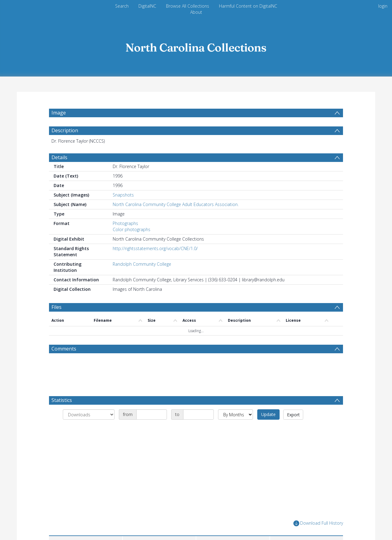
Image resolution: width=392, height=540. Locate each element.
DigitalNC (147, 6)
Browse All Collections (188, 6)
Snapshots (123, 210)
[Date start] (152, 429)
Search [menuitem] (122, 6)
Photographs (125, 238)
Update (268, 429)
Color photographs (132, 244)
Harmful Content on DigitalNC (248, 6)
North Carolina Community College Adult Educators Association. (176, 219)
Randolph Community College (142, 279)
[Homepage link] (196, 46)
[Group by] (89, 429)
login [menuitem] (383, 6)
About (196, 12)
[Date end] (198, 429)
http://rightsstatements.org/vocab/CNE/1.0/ (155, 263)
